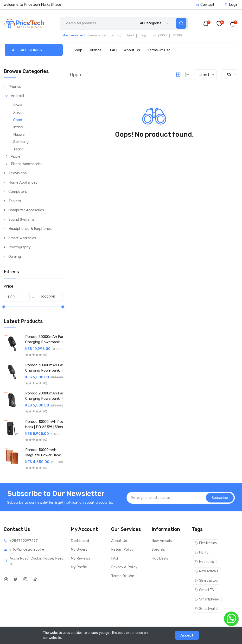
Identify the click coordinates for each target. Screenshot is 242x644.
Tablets (15, 201)
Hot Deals (160, 558)
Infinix (18, 127)
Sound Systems (22, 219)
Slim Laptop (206, 581)
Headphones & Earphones (30, 229)
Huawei (19, 135)
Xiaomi (19, 112)
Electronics (206, 543)
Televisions (18, 173)
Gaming (15, 257)
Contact (205, 5)
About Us (132, 50)
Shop (78, 50)
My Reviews (80, 558)
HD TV (201, 552)
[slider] (4, 307)
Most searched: (74, 35)
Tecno (18, 149)
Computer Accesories (26, 210)
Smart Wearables (22, 238)
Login (231, 5)
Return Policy (122, 549)
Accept (187, 635)
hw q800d (159, 35)
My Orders (79, 549)
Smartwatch (207, 609)
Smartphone (207, 599)
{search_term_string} (105, 35)
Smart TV (204, 590)
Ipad (131, 35)
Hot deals (204, 562)
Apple (16, 156)
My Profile (79, 567)
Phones (15, 87)
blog (143, 35)
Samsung (21, 142)
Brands (96, 50)
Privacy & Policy (124, 567)
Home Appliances (23, 182)
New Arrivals (162, 541)
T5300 (177, 35)
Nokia (18, 105)
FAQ (113, 50)
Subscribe (220, 498)
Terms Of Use (159, 50)
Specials (158, 549)
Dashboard (80, 541)
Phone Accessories (27, 164)
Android (17, 96)
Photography (19, 247)
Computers (18, 192)
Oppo (18, 120)
